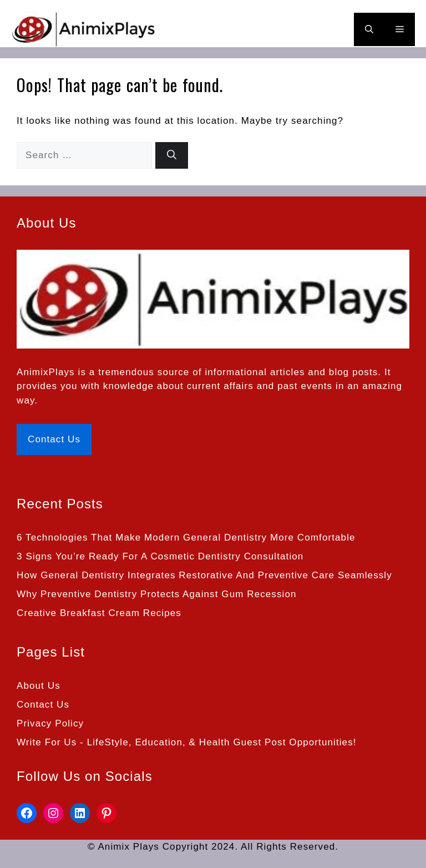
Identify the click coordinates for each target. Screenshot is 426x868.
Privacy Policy (50, 723)
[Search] (172, 155)
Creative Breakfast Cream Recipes (99, 613)
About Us (39, 686)
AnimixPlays (46, 372)
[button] (369, 29)
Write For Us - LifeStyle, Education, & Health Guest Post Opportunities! (187, 742)
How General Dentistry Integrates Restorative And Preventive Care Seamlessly (204, 575)
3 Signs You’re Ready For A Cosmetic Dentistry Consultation (160, 556)
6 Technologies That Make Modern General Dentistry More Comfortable (186, 538)
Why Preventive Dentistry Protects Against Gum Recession (157, 594)
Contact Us (54, 439)
